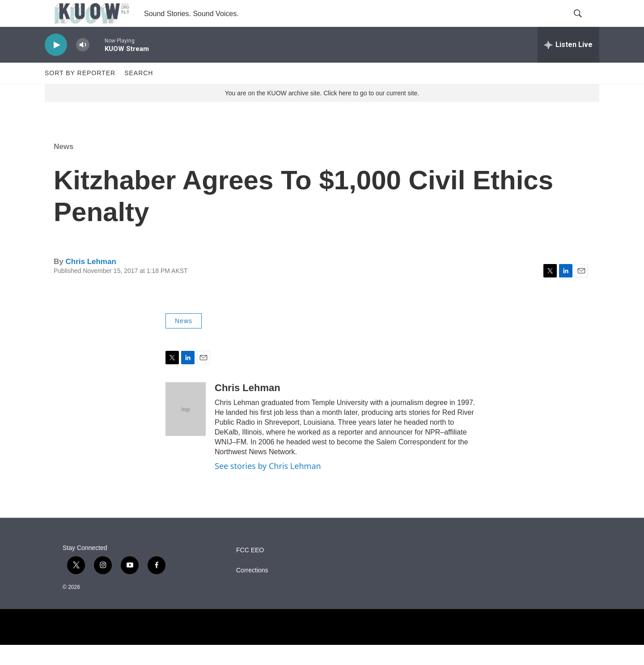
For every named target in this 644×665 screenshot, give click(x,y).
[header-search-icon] (585, 24)
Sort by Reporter (80, 93)
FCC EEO (250, 570)
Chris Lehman (91, 282)
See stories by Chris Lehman (268, 486)
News (64, 167)
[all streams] (568, 65)
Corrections (252, 590)
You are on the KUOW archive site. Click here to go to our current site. (322, 113)
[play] (56, 65)
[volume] (83, 65)
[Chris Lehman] (186, 429)
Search (139, 93)
